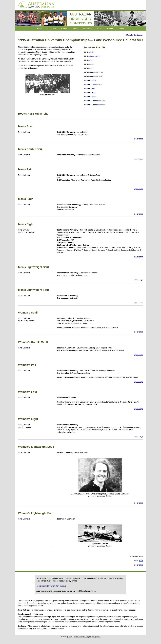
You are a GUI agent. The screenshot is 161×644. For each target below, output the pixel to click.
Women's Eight (90, 96)
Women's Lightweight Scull (95, 100)
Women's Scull (90, 80)
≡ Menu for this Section (134, 35)
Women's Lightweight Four (95, 105)
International (51, 29)
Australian (65, 29)
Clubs (100, 29)
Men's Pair (88, 60)
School (76, 29)
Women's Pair (90, 88)
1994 (141, 556)
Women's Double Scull (93, 84)
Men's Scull (89, 52)
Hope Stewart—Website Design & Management (84, 637)
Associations (88, 29)
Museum (110, 29)
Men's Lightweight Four (93, 76)
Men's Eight (89, 68)
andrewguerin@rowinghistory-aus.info (51, 586)
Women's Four (90, 92)
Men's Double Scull (92, 56)
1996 (141, 561)
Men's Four (89, 64)
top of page (138, 139)
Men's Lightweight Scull (93, 72)
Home (40, 29)
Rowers (121, 29)
